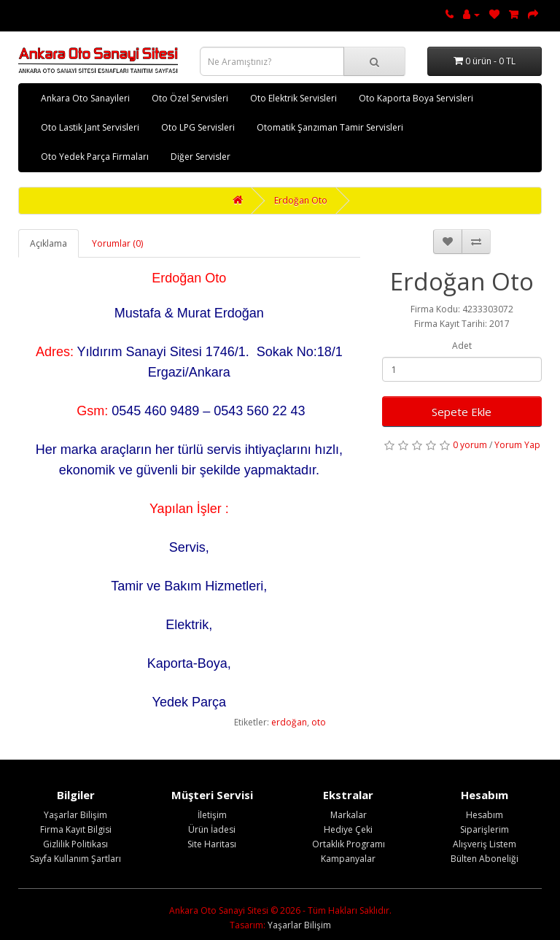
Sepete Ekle (462, 412)
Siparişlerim (485, 829)
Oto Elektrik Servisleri (293, 98)
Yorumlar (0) (117, 243)
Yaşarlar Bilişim (75, 815)
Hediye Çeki (348, 829)
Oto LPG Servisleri (198, 127)
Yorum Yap (517, 445)
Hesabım (485, 815)
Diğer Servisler (201, 157)
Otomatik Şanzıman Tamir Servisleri (330, 127)
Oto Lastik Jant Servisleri (90, 127)
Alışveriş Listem (485, 844)
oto (319, 722)
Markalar (349, 815)
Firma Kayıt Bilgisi (76, 829)
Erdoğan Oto (301, 200)
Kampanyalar (348, 859)
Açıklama (48, 243)
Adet (462, 346)
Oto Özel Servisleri (190, 98)
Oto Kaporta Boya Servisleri (416, 98)
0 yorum (470, 445)
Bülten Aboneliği (485, 859)
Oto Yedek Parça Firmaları (95, 157)
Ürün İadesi (212, 829)
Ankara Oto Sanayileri (85, 98)
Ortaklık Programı (349, 844)
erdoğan (289, 722)
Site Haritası (212, 844)
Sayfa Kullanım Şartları (75, 859)
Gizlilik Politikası (75, 844)
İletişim (212, 815)
